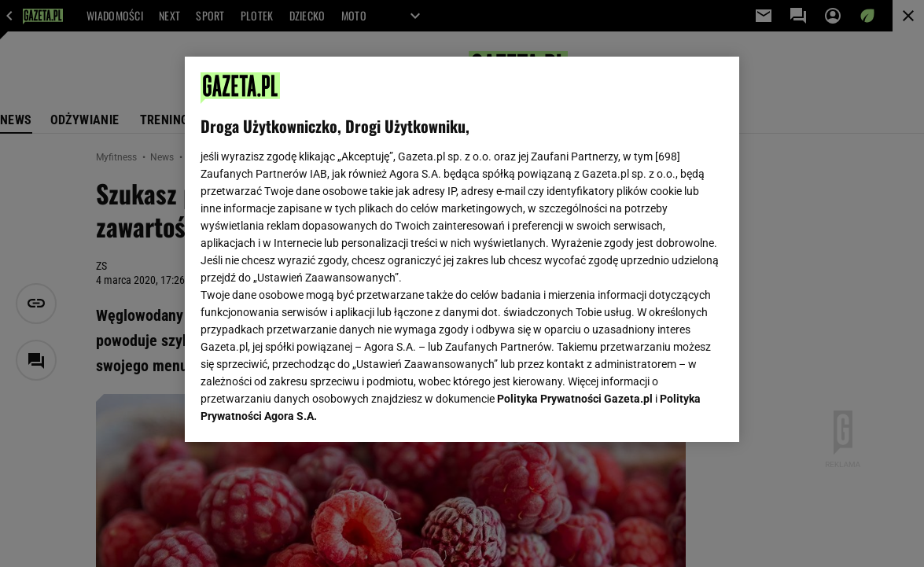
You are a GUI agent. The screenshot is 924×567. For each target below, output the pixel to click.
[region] (462, 249)
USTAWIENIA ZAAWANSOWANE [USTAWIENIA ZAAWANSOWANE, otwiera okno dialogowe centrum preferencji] (303, 411)
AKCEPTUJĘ (670, 411)
